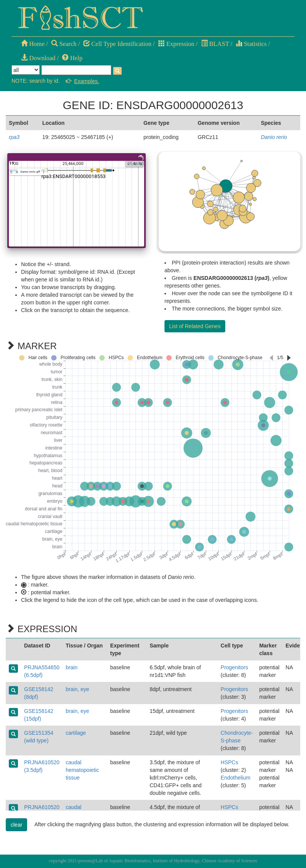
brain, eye (77, 689)
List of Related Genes (195, 326)
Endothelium (236, 778)
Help (72, 58)
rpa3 (14, 137)
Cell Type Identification (117, 44)
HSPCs (229, 762)
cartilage (76, 733)
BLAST (215, 44)
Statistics (251, 44)
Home (33, 44)
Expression (176, 44)
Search (64, 44)
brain (72, 667)
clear (16, 825)
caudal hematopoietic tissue (82, 770)
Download (38, 58)
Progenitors (234, 667)
